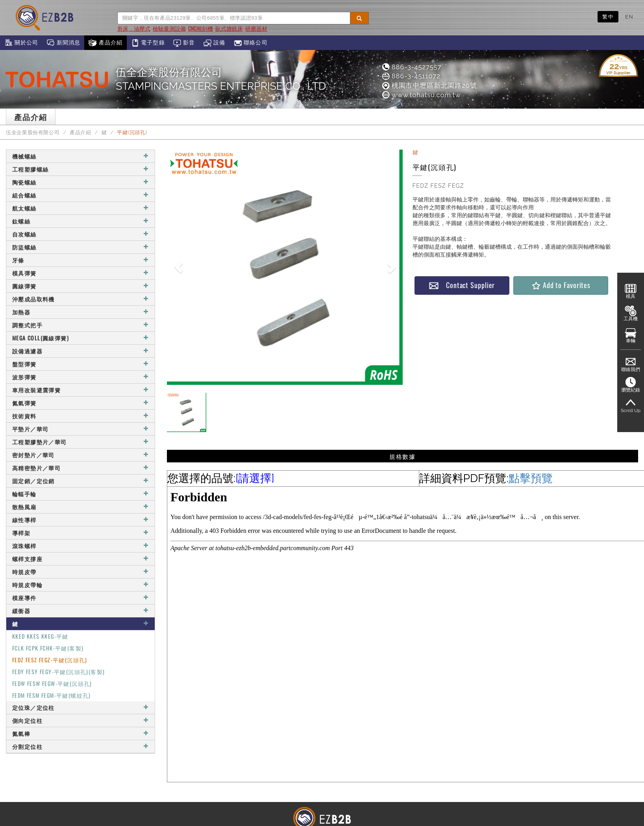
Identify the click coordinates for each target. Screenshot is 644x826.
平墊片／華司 (80, 429)
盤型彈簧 (80, 364)
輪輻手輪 (80, 494)
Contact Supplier (462, 285)
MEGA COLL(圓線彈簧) (80, 338)
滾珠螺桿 (80, 546)
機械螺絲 (80, 156)
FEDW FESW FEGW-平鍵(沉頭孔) (52, 683)
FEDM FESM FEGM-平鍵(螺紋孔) (52, 695)
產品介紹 (105, 43)
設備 (214, 43)
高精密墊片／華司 (80, 468)
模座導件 (80, 598)
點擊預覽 (531, 478)
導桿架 (80, 533)
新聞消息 (63, 43)
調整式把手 (80, 325)
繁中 (608, 17)
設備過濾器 (80, 351)
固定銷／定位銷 (80, 481)
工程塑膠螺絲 (80, 169)
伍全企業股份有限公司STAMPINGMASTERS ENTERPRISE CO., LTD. (222, 79)
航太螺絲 (80, 208)
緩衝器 (80, 611)
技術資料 (80, 416)
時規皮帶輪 (80, 585)
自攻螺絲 (80, 234)
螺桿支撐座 (80, 559)
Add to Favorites (561, 285)
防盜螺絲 (80, 247)
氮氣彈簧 (80, 403)
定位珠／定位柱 (80, 707)
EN (629, 17)
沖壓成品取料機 (80, 299)
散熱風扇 (80, 507)
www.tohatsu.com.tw (421, 95)
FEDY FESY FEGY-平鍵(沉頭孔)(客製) (58, 672)
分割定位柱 (80, 746)
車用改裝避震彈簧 (80, 390)
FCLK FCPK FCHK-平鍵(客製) (48, 648)
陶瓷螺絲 (80, 182)
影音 (184, 43)
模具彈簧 (80, 273)
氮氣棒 (80, 733)
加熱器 (80, 312)
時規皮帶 (80, 572)
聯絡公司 (251, 43)
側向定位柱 (80, 720)
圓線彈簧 (80, 286)
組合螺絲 (80, 195)
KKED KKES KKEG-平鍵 (40, 636)
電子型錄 (148, 43)
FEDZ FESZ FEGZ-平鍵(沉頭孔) (50, 660)
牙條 (80, 260)
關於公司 (21, 43)
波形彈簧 (80, 377)
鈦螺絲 (80, 221)
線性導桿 (80, 520)
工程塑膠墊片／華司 (80, 442)
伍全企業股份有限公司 (33, 132)
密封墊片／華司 (80, 455)
